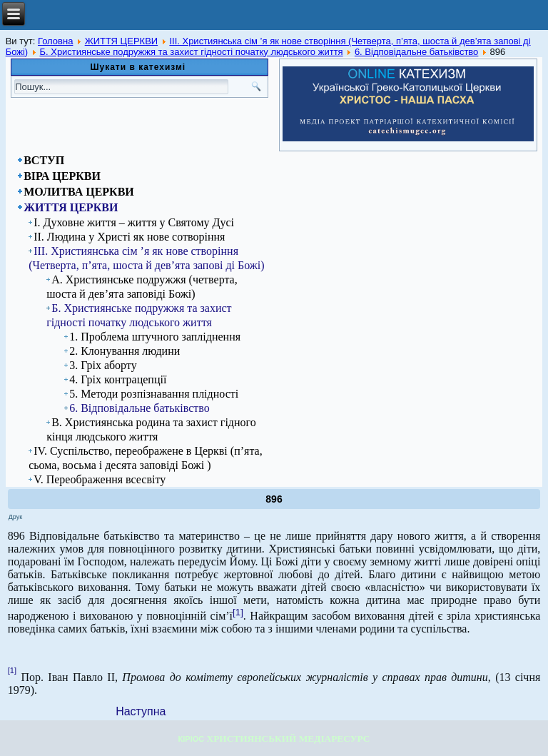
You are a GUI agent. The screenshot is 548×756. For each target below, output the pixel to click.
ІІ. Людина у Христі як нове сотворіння (129, 237)
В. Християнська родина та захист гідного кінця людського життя (151, 429)
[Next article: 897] (141, 711)
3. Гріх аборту (103, 365)
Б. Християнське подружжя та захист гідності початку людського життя (191, 52)
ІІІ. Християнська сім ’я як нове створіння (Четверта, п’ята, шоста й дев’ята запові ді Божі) (146, 258)
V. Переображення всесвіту (100, 479)
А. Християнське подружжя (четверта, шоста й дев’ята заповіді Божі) (142, 287)
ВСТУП (44, 160)
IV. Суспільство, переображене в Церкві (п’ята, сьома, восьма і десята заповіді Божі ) (146, 458)
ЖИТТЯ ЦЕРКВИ (122, 41)
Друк (15, 517)
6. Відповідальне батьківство (416, 52)
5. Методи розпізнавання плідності (154, 394)
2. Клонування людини (125, 351)
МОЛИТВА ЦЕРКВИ (79, 192)
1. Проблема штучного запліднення (155, 337)
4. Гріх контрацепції (118, 379)
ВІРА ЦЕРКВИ (62, 176)
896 (274, 499)
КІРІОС (192, 739)
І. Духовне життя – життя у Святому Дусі (134, 222)
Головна (55, 41)
